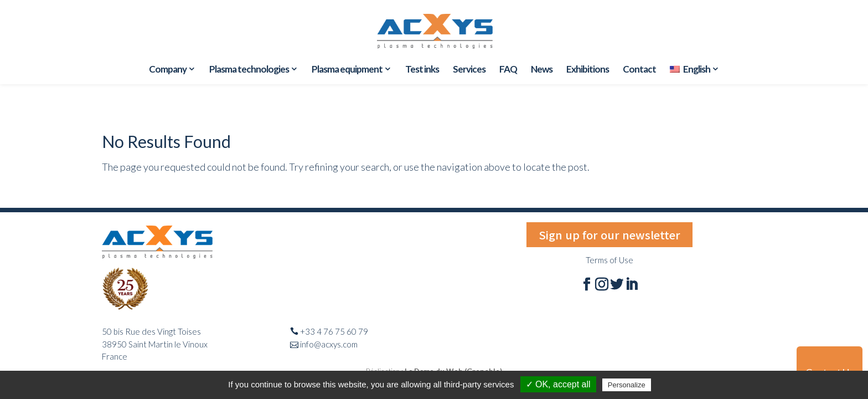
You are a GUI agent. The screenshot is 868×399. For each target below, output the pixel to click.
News (542, 70)
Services (469, 70)
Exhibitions (588, 70)
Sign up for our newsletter (609, 235)
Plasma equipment (347, 70)
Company (168, 70)
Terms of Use (609, 260)
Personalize (627, 385)
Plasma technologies (249, 70)
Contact (639, 70)
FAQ (508, 70)
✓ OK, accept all (558, 384)
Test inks (422, 70)
